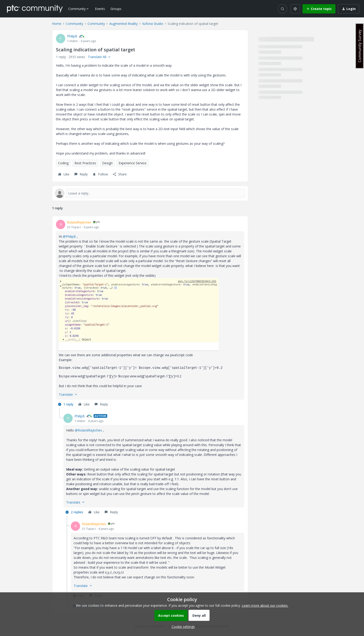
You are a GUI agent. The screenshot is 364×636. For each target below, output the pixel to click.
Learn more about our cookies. (265, 605)
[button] (319, 9)
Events (100, 9)
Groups (116, 9)
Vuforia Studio (153, 24)
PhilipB (72, 36)
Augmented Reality (123, 24)
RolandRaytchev (79, 222)
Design (107, 163)
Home (57, 24)
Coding (63, 163)
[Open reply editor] (150, 193)
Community (74, 24)
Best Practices (85, 163)
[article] (150, 314)
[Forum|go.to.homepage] (35, 9)
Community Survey (360, 46)
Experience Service (133, 163)
